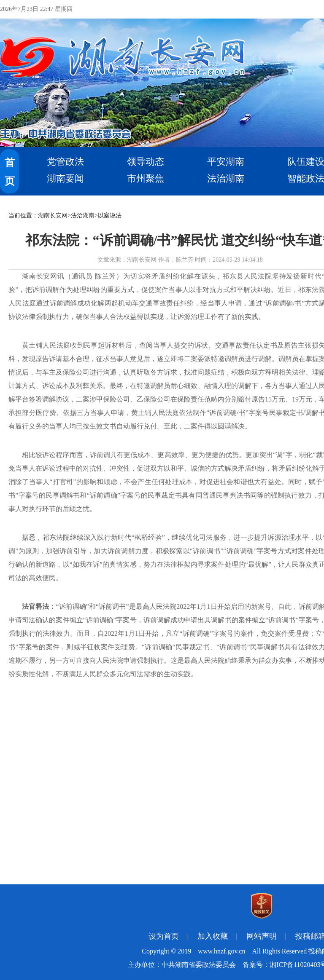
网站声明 (262, 936)
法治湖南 (226, 178)
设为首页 (164, 936)
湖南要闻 (65, 178)
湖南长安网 (53, 216)
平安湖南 (226, 162)
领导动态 (146, 162)
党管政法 (65, 162)
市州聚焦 (146, 178)
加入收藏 (213, 936)
